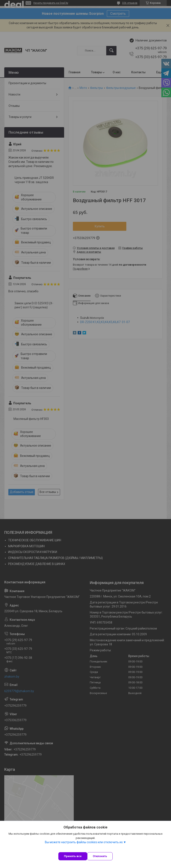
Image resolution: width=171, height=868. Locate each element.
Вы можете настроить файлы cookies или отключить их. (84, 842)
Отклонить (100, 856)
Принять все (73, 856)
